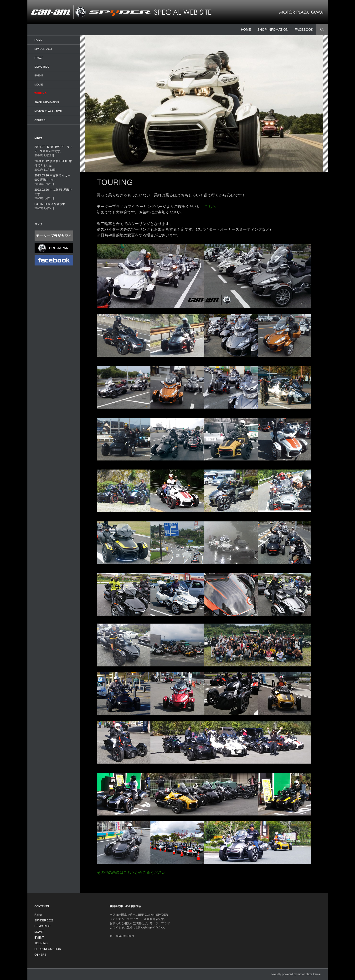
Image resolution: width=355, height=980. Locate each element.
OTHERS (40, 120)
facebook (304, 30)
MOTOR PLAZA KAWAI (48, 111)
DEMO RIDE (42, 67)
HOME (246, 30)
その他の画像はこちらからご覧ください (131, 872)
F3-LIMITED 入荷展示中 (50, 204)
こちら (210, 207)
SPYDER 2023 (43, 49)
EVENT (39, 75)
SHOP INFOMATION (273, 30)
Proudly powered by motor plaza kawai (296, 974)
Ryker (39, 58)
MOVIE (39, 85)
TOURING (41, 93)
